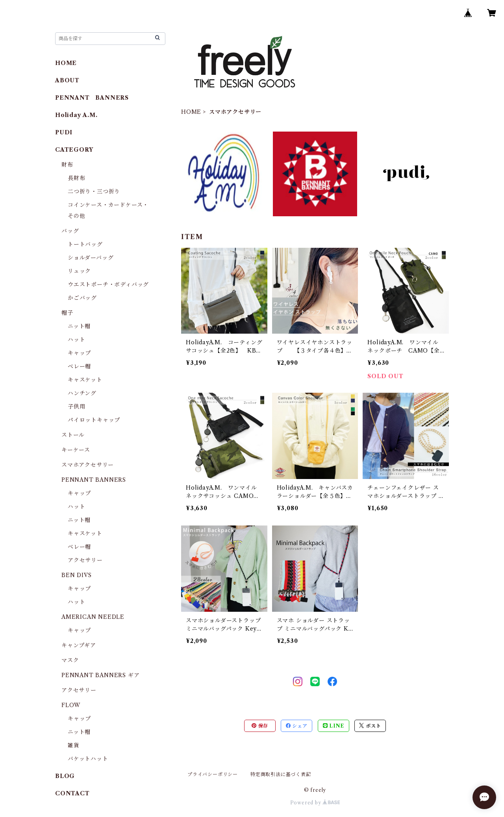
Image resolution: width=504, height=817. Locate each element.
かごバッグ (82, 298)
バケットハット (88, 759)
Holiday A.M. (76, 115)
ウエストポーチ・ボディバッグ (108, 284)
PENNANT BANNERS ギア (100, 675)
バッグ (70, 231)
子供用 (76, 407)
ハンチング (82, 393)
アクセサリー (85, 560)
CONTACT (72, 793)
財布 (67, 165)
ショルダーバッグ (91, 258)
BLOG (65, 776)
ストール (73, 435)
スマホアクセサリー (88, 465)
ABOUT (67, 80)
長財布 (76, 178)
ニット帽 (79, 326)
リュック (79, 271)
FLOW (71, 705)
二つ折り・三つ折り (94, 191)
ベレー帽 (79, 366)
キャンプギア (79, 645)
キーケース (76, 450)
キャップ (79, 353)
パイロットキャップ (94, 420)
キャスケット (85, 380)
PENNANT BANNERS (92, 98)
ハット (76, 340)
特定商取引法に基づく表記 (281, 774)
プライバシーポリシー (213, 774)
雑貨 (74, 745)
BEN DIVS (76, 575)
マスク (70, 660)
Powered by (315, 803)
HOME (191, 112)
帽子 (67, 313)
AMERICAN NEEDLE (93, 617)
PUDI (64, 132)
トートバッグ (85, 244)
